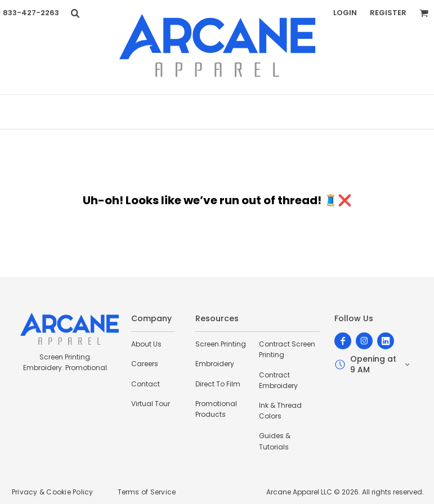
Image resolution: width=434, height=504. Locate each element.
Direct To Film (218, 384)
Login (345, 13)
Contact (146, 384)
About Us (146, 344)
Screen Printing (221, 344)
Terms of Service (147, 492)
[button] (75, 13)
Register (388, 13)
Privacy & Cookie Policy (53, 492)
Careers (145, 364)
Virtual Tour (151, 404)
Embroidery (215, 364)
